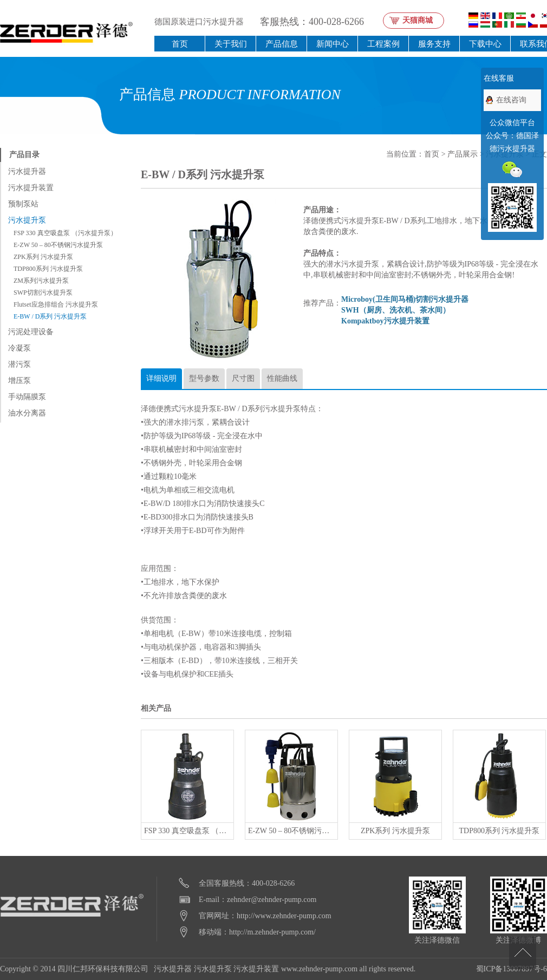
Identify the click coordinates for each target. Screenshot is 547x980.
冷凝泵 (19, 348)
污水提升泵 (27, 220)
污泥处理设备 (31, 332)
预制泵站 (23, 204)
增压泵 (19, 381)
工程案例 (383, 44)
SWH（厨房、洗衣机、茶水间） (396, 310)
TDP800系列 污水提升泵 (48, 269)
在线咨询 (511, 100)
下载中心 (485, 44)
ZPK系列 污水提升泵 (43, 257)
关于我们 (231, 44)
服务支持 (434, 44)
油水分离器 (27, 413)
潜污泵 (19, 364)
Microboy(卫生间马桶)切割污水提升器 (405, 299)
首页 (180, 44)
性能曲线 (282, 378)
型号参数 (204, 378)
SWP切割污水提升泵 (43, 293)
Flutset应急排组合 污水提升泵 (56, 304)
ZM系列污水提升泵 (41, 281)
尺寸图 (243, 378)
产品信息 (282, 44)
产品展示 (463, 154)
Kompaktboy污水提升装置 (385, 321)
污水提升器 (27, 171)
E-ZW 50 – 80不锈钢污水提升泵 (58, 245)
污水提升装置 (31, 188)
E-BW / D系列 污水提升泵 (50, 316)
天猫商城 (418, 20)
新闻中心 (333, 44)
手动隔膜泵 (27, 397)
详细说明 (161, 378)
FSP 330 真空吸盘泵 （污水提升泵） (65, 233)
